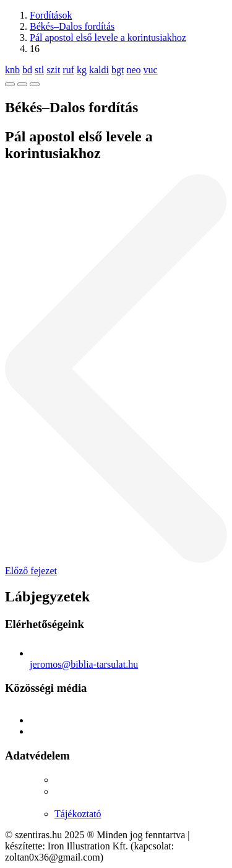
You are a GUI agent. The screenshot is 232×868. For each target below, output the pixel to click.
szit (53, 70)
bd (27, 70)
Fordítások (51, 15)
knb (12, 70)
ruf (68, 70)
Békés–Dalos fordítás (72, 26)
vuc (151, 70)
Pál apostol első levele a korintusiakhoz (108, 38)
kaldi (99, 70)
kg (82, 70)
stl (39, 70)
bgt (118, 70)
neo (133, 70)
